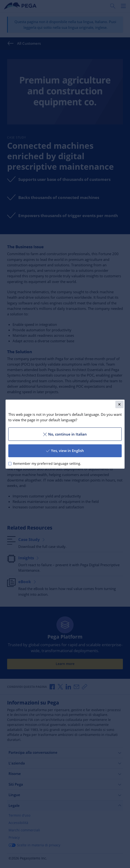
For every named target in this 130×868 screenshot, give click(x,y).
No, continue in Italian (65, 434)
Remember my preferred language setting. (47, 463)
